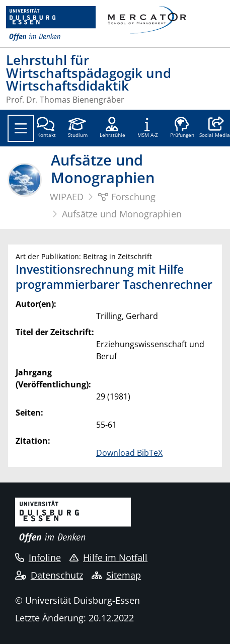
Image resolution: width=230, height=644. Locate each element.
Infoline (38, 557)
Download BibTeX (129, 453)
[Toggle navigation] (21, 128)
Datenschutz (49, 575)
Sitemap (116, 575)
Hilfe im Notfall (108, 557)
